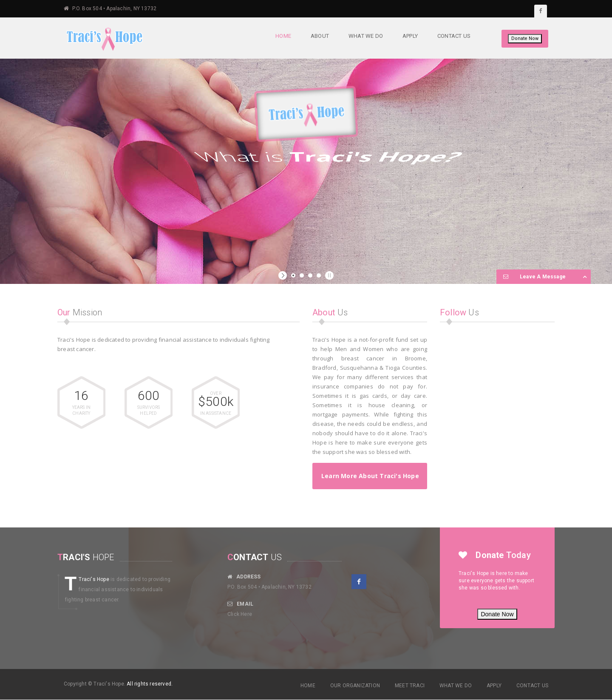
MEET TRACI (410, 686)
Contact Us (453, 36)
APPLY (494, 686)
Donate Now (525, 38)
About (319, 36)
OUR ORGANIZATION (355, 686)
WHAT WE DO (456, 686)
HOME (308, 686)
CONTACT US (532, 686)
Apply (410, 36)
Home (283, 36)
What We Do (365, 36)
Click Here (240, 614)
